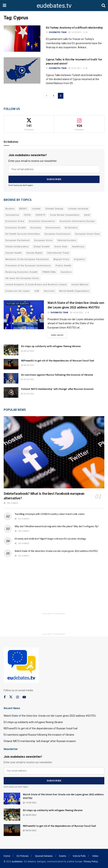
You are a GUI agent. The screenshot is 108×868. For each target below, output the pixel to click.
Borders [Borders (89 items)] (10, 208)
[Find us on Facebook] (5, 697)
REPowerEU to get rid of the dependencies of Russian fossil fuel (58, 360)
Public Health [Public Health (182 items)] (63, 265)
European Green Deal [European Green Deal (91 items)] (88, 234)
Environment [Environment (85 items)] (53, 227)
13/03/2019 (75, 32)
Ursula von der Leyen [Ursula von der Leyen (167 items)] (18, 291)
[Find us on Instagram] (18, 697)
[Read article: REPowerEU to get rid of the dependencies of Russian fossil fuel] (11, 364)
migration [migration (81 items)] (80, 259)
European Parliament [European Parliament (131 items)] (18, 240)
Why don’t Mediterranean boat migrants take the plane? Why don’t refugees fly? (57, 526)
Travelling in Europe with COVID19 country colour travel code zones (50, 514)
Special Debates (44, 856)
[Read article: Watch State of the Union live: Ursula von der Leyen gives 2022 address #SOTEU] (24, 315)
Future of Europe (18, 304)
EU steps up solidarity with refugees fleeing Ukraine (51, 346)
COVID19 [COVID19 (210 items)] (40, 215)
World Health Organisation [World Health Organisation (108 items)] (74, 291)
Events (63, 856)
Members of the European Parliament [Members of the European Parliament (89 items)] (27, 259)
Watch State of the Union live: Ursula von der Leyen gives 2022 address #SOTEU (56, 551)
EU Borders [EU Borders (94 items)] (71, 227)
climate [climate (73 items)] (36, 208)
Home (7, 856)
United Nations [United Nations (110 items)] (80, 284)
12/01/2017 (75, 68)
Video (95, 856)
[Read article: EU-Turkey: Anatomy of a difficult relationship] (22, 39)
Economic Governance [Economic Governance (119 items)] (42, 221)
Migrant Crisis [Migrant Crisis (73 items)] (61, 259)
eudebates (17, 861)
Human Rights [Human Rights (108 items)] (34, 253)
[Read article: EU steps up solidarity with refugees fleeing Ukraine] (11, 350)
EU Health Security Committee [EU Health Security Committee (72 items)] (23, 234)
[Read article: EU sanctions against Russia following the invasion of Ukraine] (11, 378)
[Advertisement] (54, 586)
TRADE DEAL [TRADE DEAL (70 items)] (49, 272)
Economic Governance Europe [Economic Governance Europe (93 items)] (77, 221)
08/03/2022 (28, 351)
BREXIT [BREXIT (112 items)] (23, 208)
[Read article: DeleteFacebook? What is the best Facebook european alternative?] (54, 452)
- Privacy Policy (90, 861)
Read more (59, 334)
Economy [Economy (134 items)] (36, 227)
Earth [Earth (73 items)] (87, 215)
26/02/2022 (28, 379)
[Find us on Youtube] (24, 697)
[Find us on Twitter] (11, 697)
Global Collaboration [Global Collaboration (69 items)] (17, 246)
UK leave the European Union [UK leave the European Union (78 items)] (22, 278)
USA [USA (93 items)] (37, 291)
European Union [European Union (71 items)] (44, 240)
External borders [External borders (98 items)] (67, 240)
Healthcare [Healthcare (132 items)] (78, 246)
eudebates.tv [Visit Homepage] (54, 6)
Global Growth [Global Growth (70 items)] (42, 246)
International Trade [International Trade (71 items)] (58, 253)
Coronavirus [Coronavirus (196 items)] (12, 215)
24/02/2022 (28, 394)
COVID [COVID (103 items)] (27, 215)
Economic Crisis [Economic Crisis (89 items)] (15, 221)
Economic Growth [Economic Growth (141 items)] (16, 227)
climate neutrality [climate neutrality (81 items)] (78, 208)
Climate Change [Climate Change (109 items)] (54, 208)
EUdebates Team (58, 32)
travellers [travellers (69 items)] (66, 272)
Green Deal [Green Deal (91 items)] (61, 246)
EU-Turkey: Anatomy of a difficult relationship (74, 27)
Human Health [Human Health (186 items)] (14, 253)
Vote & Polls (79, 856)
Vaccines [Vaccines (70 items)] (49, 291)
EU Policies (23, 856)
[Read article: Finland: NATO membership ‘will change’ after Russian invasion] (11, 392)
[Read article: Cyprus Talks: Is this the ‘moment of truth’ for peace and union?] (22, 70)
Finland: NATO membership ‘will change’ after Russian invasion (57, 389)
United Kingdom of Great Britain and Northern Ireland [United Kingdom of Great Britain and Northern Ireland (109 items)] (36, 284)
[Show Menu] (4, 6)
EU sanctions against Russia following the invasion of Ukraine (57, 375)
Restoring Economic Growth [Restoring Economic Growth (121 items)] (21, 272)
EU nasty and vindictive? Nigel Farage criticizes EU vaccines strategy (50, 538)
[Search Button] (103, 6)
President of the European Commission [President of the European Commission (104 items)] (28, 265)
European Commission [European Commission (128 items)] (58, 234)
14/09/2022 (77, 312)
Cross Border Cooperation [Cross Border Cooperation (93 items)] (65, 215)
